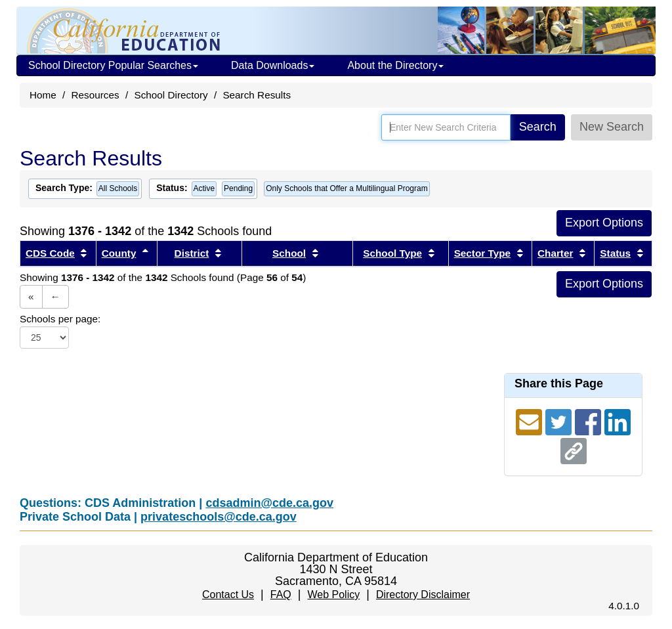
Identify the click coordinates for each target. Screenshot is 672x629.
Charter (555, 253)
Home (43, 95)
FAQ (281, 595)
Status (615, 253)
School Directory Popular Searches (113, 65)
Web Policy (333, 595)
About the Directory (395, 65)
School (289, 253)
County (119, 253)
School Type (392, 253)
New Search (612, 127)
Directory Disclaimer (423, 595)
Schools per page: (60, 319)
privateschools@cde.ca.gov (219, 517)
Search (538, 127)
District (192, 253)
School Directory (171, 95)
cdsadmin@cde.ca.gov (269, 503)
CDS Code (50, 253)
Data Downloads (273, 65)
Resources (95, 95)
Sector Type (482, 253)
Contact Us (228, 595)
